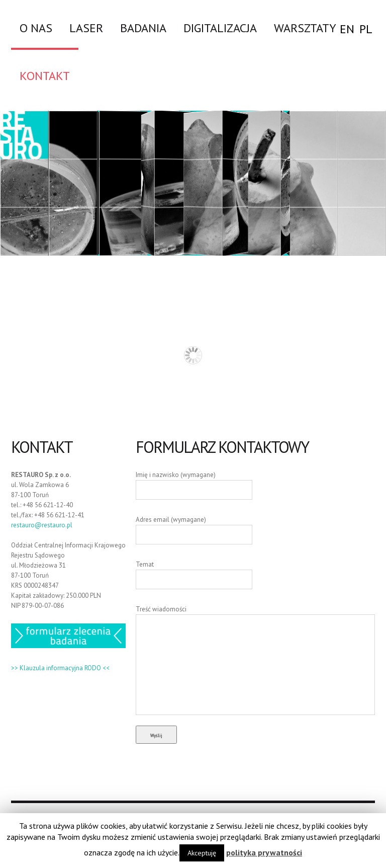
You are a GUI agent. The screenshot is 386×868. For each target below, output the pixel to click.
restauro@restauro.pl (42, 525)
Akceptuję (202, 853)
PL (366, 29)
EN (347, 29)
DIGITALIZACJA (220, 28)
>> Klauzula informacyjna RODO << (60, 668)
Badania (143, 28)
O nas (36, 28)
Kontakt (45, 75)
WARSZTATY (305, 28)
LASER (86, 28)
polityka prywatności (264, 852)
